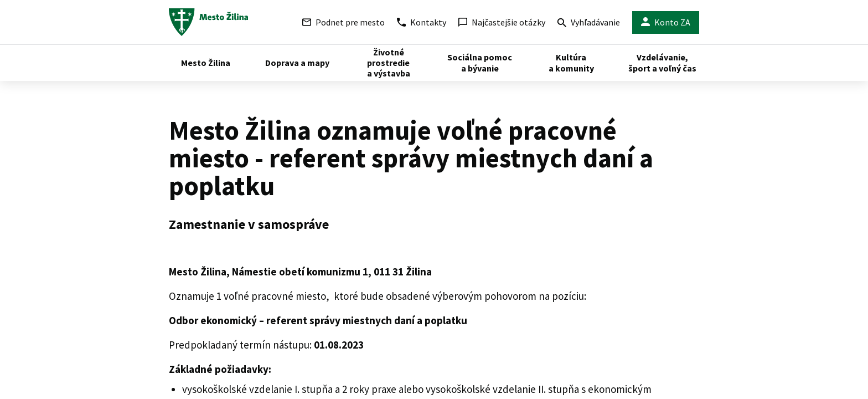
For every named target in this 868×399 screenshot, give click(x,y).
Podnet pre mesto (343, 22)
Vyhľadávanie (589, 24)
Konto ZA (666, 22)
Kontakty (422, 22)
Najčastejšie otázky (502, 22)
